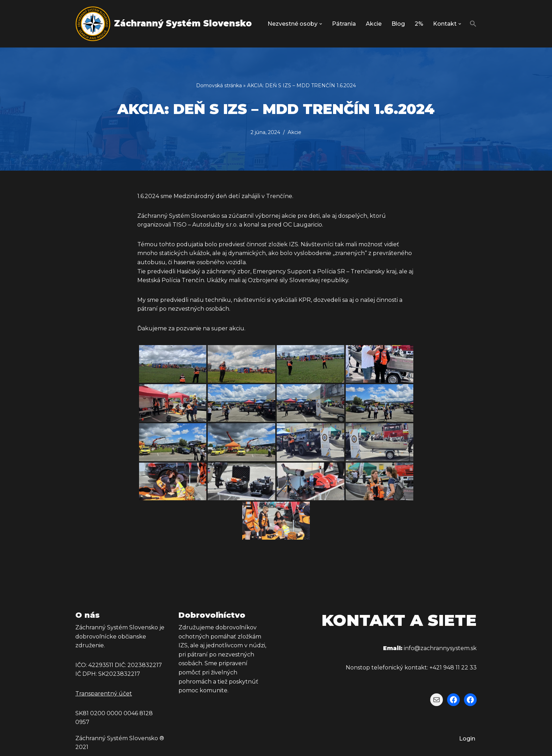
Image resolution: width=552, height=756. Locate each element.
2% (419, 24)
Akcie (374, 24)
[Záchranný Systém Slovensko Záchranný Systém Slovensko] (164, 24)
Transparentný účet (104, 694)
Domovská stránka (219, 85)
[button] (321, 24)
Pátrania (344, 24)
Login (467, 739)
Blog (398, 24)
